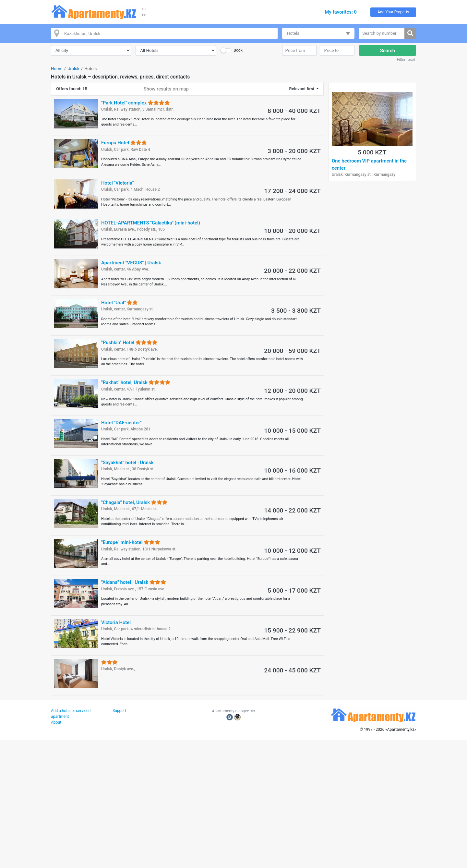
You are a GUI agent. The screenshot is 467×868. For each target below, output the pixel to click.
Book (238, 50)
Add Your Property (393, 12)
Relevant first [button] (302, 89)
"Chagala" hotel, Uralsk (134, 502)
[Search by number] (382, 33)
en (144, 15)
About (56, 722)
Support (119, 711)
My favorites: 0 (341, 12)
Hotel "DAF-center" (121, 423)
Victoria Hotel (116, 622)
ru (144, 9)
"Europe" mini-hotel (131, 542)
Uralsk (73, 69)
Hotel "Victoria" (117, 183)
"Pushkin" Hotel (129, 343)
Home (57, 69)
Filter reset (406, 60)
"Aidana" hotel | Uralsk (134, 582)
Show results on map (166, 89)
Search (388, 51)
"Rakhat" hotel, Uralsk (136, 382)
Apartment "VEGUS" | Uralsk (131, 263)
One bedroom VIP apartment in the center (369, 164)
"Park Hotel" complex (136, 103)
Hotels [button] (293, 33)
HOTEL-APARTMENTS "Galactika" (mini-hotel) (151, 223)
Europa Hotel (124, 143)
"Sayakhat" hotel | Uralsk (127, 463)
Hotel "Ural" (120, 303)
